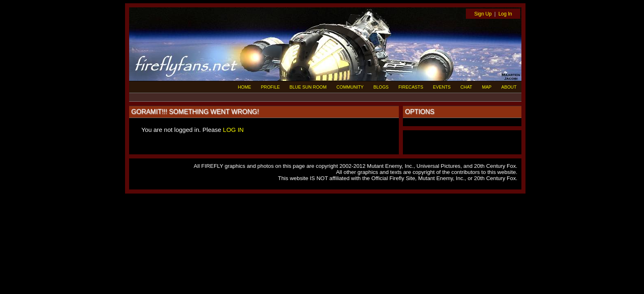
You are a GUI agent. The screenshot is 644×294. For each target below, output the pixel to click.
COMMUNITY (350, 87)
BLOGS (381, 87)
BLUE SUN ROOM (308, 87)
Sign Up (483, 14)
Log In (505, 14)
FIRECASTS (411, 87)
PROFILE (270, 87)
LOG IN (234, 130)
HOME (244, 87)
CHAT (466, 87)
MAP (486, 87)
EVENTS (442, 87)
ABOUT (509, 87)
